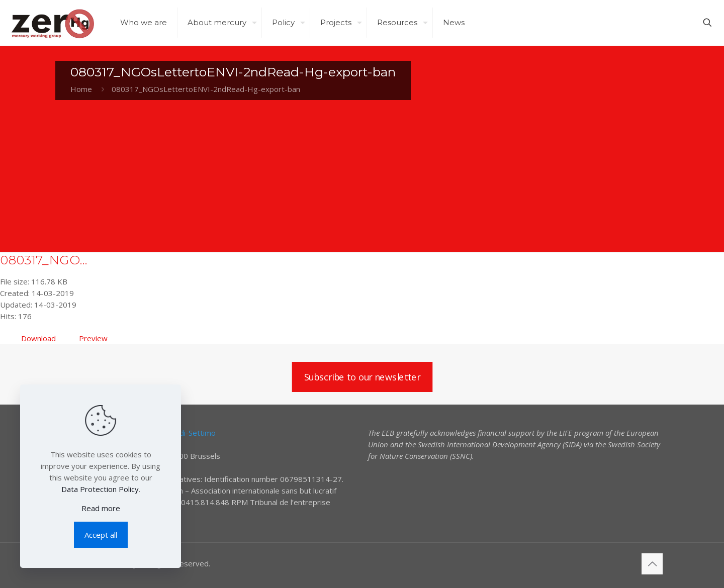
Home (81, 89)
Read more (101, 508)
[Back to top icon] (652, 564)
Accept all (101, 535)
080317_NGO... (44, 260)
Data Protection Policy (100, 489)
